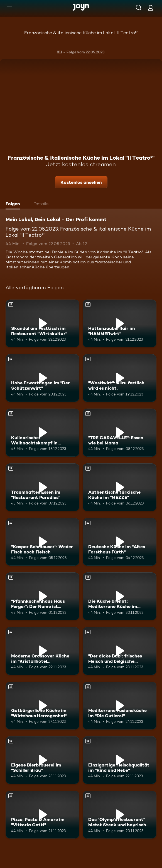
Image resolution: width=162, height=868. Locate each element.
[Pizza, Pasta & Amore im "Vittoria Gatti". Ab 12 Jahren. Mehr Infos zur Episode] (42, 815)
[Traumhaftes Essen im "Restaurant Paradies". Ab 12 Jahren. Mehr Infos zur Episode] (42, 487)
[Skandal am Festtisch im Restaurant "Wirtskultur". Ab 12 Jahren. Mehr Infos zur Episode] (42, 323)
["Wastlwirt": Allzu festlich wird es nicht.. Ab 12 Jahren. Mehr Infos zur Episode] (120, 378)
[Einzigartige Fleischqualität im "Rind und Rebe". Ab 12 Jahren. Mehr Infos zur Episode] (120, 760)
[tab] (14, 204)
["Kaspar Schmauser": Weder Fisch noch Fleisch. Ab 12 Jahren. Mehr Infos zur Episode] (42, 542)
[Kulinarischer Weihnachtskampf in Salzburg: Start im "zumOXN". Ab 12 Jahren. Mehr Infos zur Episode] (42, 432)
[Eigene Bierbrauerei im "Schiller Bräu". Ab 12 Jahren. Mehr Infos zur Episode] (42, 760)
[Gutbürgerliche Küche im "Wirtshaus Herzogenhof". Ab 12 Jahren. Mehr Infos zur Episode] (42, 706)
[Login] (151, 8)
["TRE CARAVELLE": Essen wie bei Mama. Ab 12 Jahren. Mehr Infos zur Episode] (120, 432)
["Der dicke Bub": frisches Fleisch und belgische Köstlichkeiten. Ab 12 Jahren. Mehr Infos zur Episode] (120, 651)
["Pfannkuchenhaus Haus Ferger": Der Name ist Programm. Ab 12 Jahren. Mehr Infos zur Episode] (42, 596)
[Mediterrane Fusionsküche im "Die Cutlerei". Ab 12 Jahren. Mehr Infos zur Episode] (120, 706)
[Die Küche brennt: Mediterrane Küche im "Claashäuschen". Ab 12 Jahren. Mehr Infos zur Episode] (120, 596)
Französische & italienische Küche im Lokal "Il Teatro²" (81, 33)
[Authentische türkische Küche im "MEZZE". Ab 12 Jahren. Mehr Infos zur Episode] (120, 487)
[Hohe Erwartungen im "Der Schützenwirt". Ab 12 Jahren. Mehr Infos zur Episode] (42, 378)
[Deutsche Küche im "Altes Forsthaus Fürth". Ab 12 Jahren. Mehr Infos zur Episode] (120, 542)
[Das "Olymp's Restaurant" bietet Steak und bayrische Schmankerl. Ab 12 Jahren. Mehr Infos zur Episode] (120, 815)
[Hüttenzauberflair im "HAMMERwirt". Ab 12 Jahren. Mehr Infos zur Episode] (120, 323)
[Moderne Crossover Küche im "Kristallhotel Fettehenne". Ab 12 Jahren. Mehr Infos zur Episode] (42, 651)
